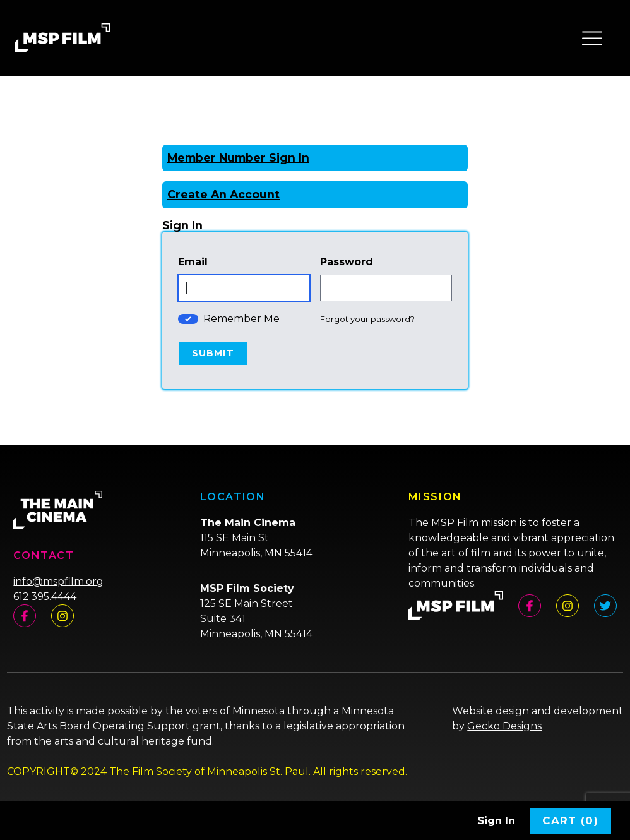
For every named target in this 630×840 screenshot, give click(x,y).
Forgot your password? (367, 319)
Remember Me (241, 319)
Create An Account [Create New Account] (223, 194)
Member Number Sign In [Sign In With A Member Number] (238, 158)
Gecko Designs (504, 726)
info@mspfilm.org (58, 581)
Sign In (496, 820)
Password (347, 262)
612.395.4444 (45, 597)
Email (193, 262)
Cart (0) (570, 820)
